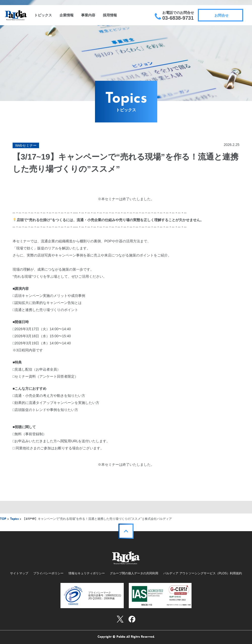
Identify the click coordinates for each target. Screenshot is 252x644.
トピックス (43, 15)
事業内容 (88, 15)
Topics (14, 519)
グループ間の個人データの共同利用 (134, 573)
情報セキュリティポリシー (87, 573)
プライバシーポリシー (48, 573)
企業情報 (67, 15)
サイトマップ (19, 573)
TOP (3, 519)
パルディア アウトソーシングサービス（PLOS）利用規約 (202, 573)
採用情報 (110, 15)
